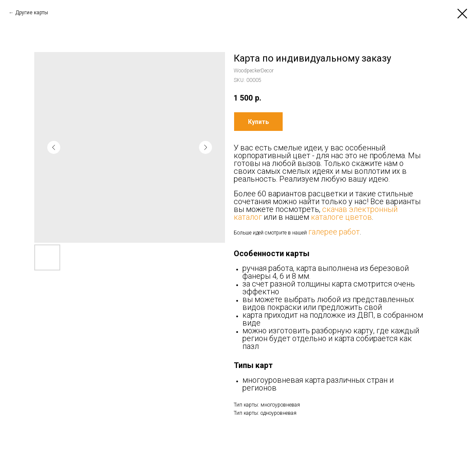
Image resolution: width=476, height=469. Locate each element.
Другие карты (32, 13)
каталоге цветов (341, 217)
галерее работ (334, 232)
